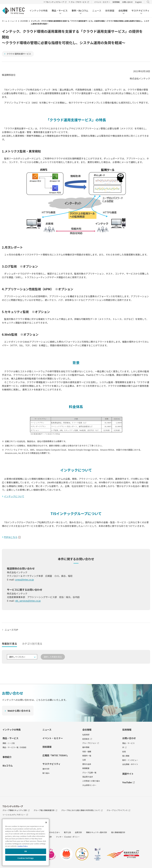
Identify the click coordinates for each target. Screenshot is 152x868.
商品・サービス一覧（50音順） (15, 747)
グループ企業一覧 (89, 773)
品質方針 (79, 832)
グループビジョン (91, 743)
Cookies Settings (26, 858)
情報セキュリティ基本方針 (97, 832)
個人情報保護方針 (118, 832)
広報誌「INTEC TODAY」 (56, 755)
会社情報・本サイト (130, 764)
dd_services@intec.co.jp (28, 601)
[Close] (46, 822)
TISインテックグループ (56, 2)
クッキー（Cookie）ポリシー (68, 837)
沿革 (84, 760)
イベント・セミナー (102, 2)
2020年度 (24, 21)
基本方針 (46, 769)
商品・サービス (10, 738)
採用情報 (116, 2)
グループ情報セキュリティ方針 (16, 810)
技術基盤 (110, 10)
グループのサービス (80, 2)
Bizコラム (8, 765)
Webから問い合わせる (19, 711)
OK (26, 851)
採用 (124, 752)
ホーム (5, 21)
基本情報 (86, 747)
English (138, 2)
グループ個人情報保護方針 (45, 810)
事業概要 (86, 768)
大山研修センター (89, 785)
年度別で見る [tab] (9, 644)
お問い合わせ (127, 2)
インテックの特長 (39, 10)
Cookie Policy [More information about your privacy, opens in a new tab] (23, 846)
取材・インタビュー (130, 760)
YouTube (128, 782)
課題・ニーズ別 (9, 743)
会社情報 (87, 730)
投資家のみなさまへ (52, 832)
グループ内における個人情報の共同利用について (82, 810)
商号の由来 (87, 764)
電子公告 (67, 832)
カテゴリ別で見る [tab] (32, 644)
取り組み (46, 773)
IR (124, 747)
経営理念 (87, 739)
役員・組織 (87, 751)
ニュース (97, 10)
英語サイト (128, 774)
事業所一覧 (87, 756)
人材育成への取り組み (91, 781)
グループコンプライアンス (118, 810)
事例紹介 (7, 757)
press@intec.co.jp (25, 579)
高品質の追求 (88, 777)
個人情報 (126, 756)
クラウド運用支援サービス (19, 54)
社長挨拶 (86, 735)
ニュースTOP (11, 630)
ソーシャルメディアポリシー (15, 815)
